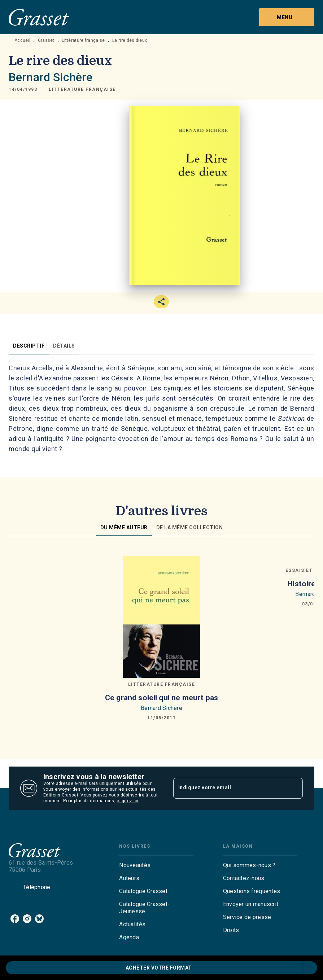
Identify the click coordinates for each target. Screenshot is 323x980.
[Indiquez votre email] (229, 788)
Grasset (46, 40)
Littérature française (83, 40)
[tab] (29, 346)
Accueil (22, 40)
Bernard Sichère (51, 77)
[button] (82, 89)
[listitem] (15, 919)
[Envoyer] (294, 788)
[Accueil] (39, 17)
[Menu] (287, 17)
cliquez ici (127, 801)
